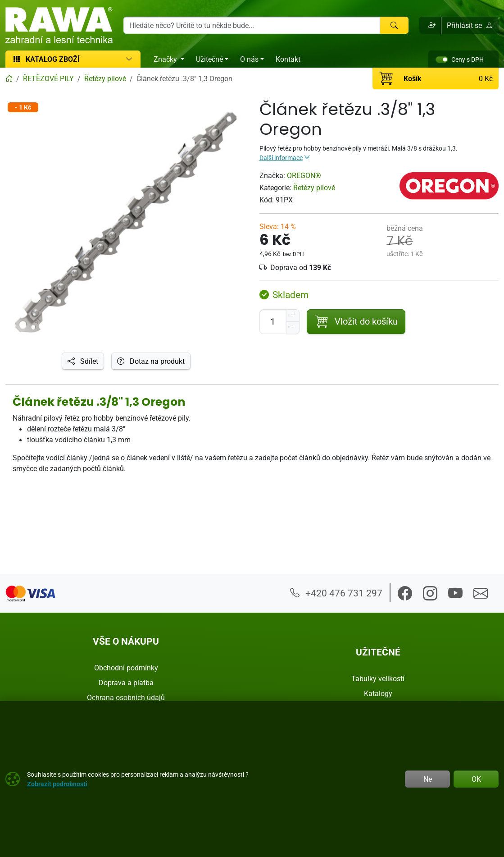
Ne (428, 779)
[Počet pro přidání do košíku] (273, 322)
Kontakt (288, 59)
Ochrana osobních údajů (126, 697)
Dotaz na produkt (151, 361)
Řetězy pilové (314, 188)
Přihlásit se (470, 25)
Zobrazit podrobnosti (57, 784)
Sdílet (83, 361)
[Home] (9, 78)
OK (476, 779)
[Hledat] (394, 25)
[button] (430, 25)
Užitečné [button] (209, 59)
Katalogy (378, 693)
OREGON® (304, 175)
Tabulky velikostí (378, 678)
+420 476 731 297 (336, 593)
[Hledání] (252, 25)
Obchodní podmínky (126, 668)
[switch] (442, 60)
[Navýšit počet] (293, 316)
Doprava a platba (126, 683)
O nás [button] (249, 59)
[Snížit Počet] (293, 328)
